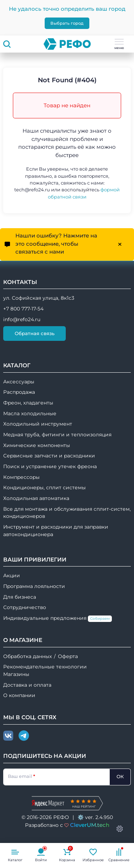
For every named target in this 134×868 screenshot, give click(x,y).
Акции (12, 575)
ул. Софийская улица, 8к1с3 (39, 298)
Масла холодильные (30, 413)
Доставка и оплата (27, 685)
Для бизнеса (20, 597)
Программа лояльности (34, 586)
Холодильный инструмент (38, 424)
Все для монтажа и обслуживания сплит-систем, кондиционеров (67, 513)
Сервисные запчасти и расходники (49, 456)
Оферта (68, 656)
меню (119, 44)
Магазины (16, 674)
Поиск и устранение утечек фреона (50, 466)
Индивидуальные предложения (58, 619)
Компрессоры (21, 477)
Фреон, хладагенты (28, 403)
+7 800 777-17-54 (23, 309)
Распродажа (19, 392)
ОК (120, 776)
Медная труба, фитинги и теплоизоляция (57, 435)
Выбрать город (67, 23)
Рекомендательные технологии (45, 667)
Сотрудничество (25, 607)
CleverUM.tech (90, 825)
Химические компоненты (37, 445)
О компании (19, 695)
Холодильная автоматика (36, 498)
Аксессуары (19, 382)
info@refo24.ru (22, 319)
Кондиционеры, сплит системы (44, 487)
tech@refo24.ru (32, 190)
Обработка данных (28, 656)
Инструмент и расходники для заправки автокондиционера (56, 531)
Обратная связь (35, 333)
